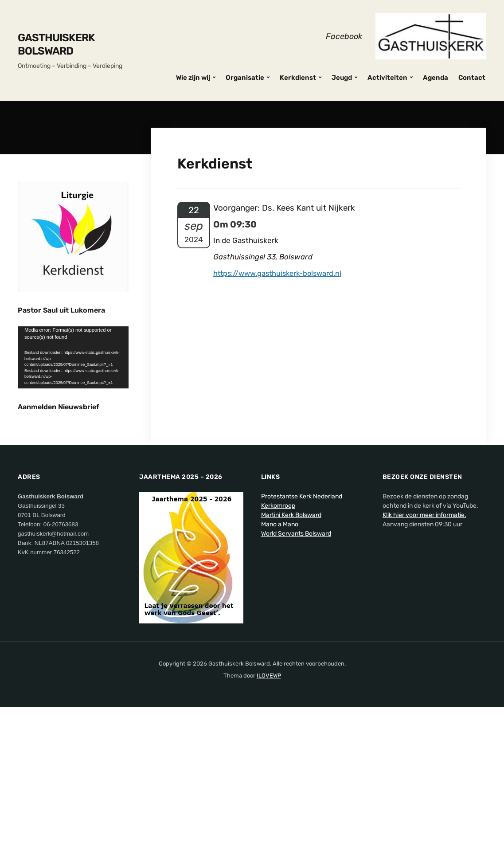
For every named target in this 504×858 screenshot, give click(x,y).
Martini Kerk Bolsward (291, 668)
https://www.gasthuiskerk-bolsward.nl (281, 273)
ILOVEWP (269, 829)
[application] (73, 358)
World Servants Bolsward (296, 687)
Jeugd (342, 78)
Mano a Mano (280, 677)
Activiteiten (387, 78)
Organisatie (245, 78)
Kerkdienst (298, 78)
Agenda (436, 78)
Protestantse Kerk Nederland (302, 649)
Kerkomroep (278, 659)
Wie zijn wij (193, 78)
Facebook (344, 36)
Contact (472, 78)
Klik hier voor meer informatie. (424, 668)
